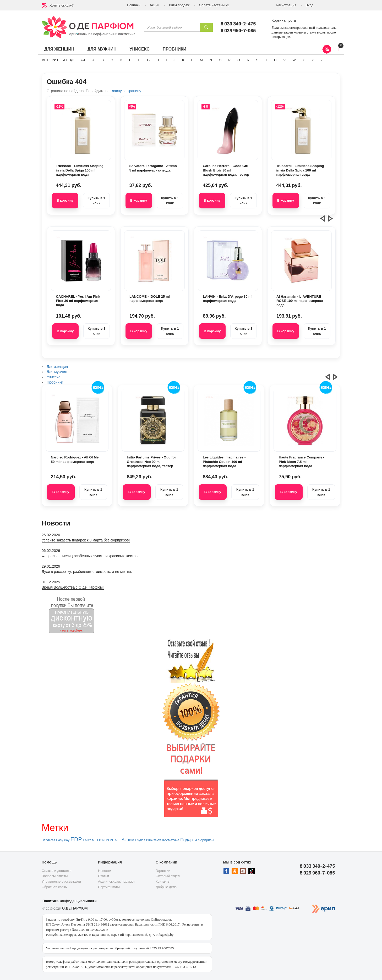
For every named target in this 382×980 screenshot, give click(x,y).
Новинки (134, 5)
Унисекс (139, 49)
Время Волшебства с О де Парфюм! (73, 587)
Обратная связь (54, 887)
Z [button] (322, 60)
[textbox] (172, 27)
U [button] (275, 60)
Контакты (163, 881)
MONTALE (113, 840)
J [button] (175, 60)
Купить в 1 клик (96, 201)
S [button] (257, 60)
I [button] (166, 60)
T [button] (266, 60)
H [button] (158, 60)
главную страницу (126, 91)
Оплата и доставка (57, 871)
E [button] (130, 60)
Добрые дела (166, 887)
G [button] (148, 60)
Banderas (48, 840)
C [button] (112, 60)
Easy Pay (63, 840)
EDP (76, 839)
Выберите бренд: (58, 60)
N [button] (211, 60)
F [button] (139, 60)
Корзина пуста (284, 20)
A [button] (94, 60)
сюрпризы (206, 840)
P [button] (229, 60)
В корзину (65, 200)
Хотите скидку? (62, 5)
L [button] (192, 60)
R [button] (248, 60)
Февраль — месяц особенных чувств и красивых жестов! (90, 556)
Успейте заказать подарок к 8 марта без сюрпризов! (86, 540)
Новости (105, 871)
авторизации (281, 37)
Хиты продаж (179, 5)
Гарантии (163, 871)
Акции (154, 5)
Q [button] (239, 60)
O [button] (220, 60)
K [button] (183, 60)
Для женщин (59, 49)
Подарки (189, 840)
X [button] (304, 60)
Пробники (174, 49)
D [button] (121, 60)
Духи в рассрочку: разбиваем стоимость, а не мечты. (87, 572)
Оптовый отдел (168, 876)
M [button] (201, 60)
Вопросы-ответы (55, 876)
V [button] (284, 60)
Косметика (171, 840)
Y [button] (313, 60)
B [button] (103, 60)
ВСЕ (83, 60)
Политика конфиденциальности (69, 901)
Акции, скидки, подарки (116, 881)
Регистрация (286, 5)
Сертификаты (109, 887)
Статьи (103, 876)
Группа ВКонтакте (148, 840)
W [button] (294, 60)
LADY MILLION (94, 840)
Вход (310, 5)
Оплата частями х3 (214, 5)
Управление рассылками (61, 881)
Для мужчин (102, 49)
